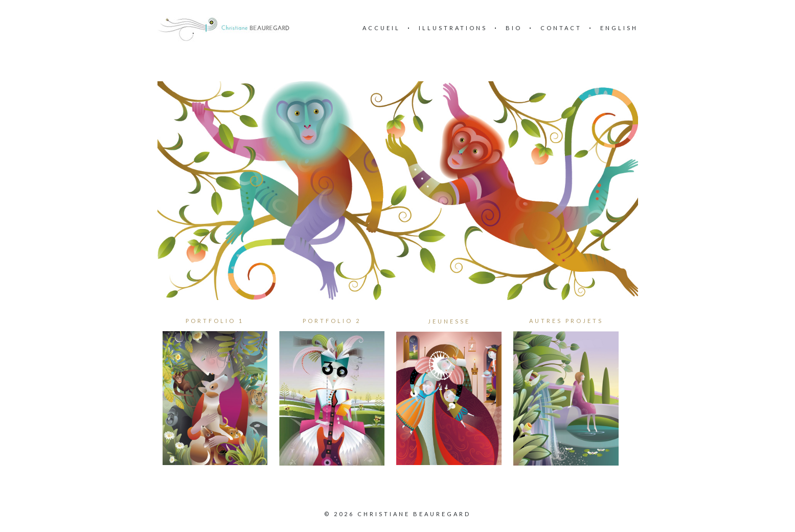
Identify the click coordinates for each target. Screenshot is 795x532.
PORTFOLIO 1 (215, 321)
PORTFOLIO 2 (332, 321)
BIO (514, 28)
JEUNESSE (449, 321)
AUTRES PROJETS (566, 321)
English (619, 28)
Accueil (381, 28)
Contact (561, 28)
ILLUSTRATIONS (453, 28)
